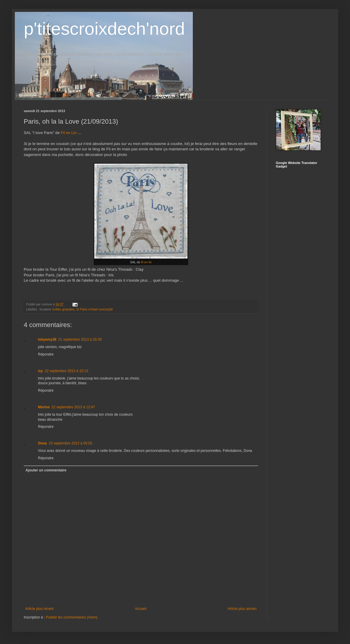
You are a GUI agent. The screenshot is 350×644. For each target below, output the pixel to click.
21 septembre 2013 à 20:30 (80, 339)
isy (40, 371)
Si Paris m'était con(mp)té (94, 309)
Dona (42, 443)
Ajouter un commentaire (46, 470)
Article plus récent (39, 609)
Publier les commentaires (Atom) (72, 617)
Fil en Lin (69, 133)
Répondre (46, 354)
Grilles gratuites (63, 309)
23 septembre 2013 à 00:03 (70, 443)
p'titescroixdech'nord (104, 29)
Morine (44, 407)
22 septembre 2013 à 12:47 (73, 407)
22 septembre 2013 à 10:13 (67, 371)
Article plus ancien (242, 609)
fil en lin (147, 262)
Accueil (141, 609)
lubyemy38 (47, 339)
